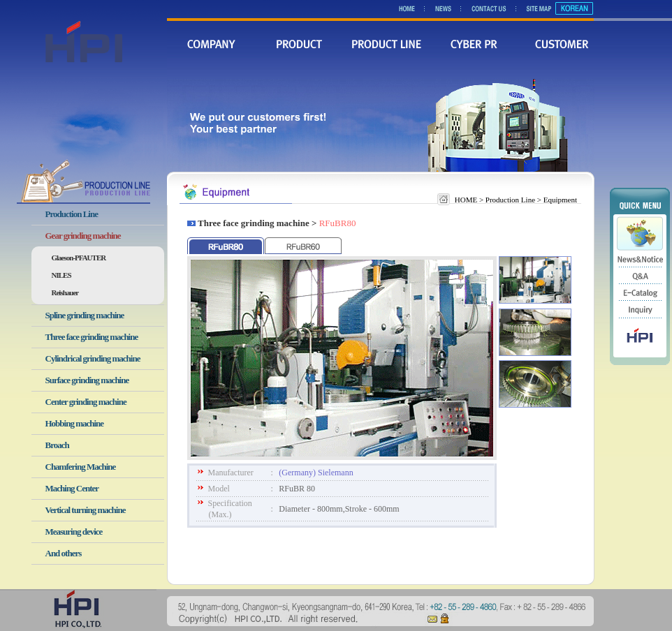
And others (64, 553)
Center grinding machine (86, 402)
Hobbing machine (75, 423)
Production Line (72, 214)
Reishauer (65, 292)
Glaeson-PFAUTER (79, 258)
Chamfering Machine (81, 467)
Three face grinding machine (92, 337)
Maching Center (72, 488)
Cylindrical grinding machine (93, 358)
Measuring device (74, 532)
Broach (57, 445)
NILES (61, 275)
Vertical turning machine (86, 510)
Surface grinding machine (87, 380)
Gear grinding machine (83, 236)
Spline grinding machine (85, 315)
